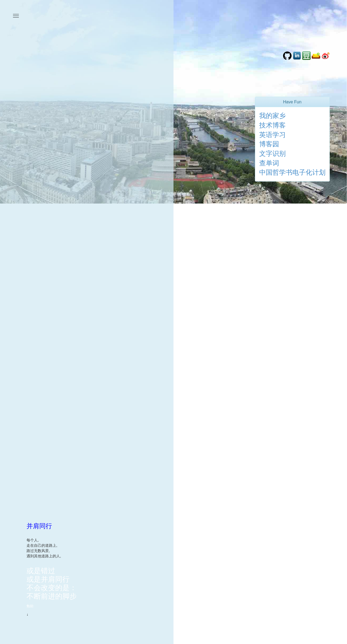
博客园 (269, 144)
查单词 (269, 163)
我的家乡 (272, 116)
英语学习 (272, 135)
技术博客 (272, 125)
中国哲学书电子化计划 (292, 172)
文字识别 (272, 153)
